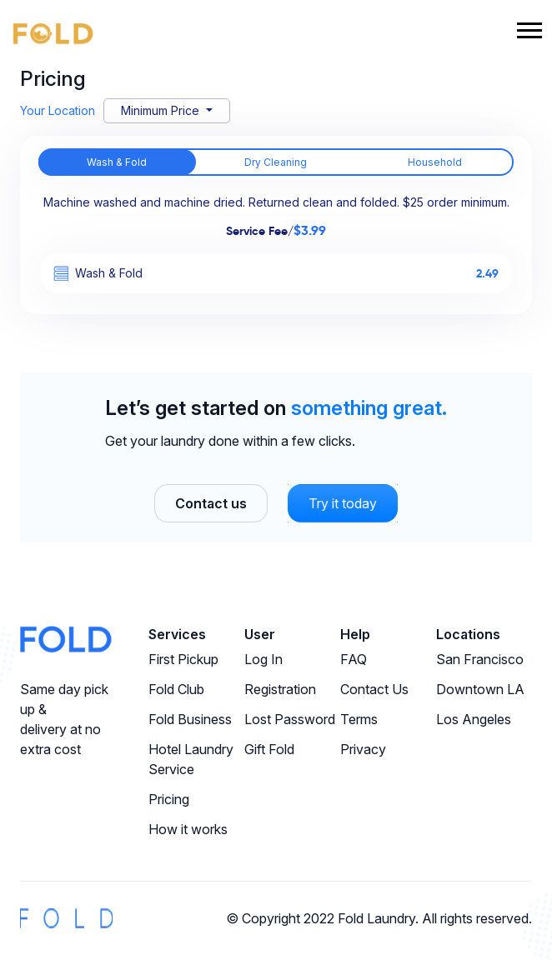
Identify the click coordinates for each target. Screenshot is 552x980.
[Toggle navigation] (529, 32)
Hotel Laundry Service (191, 759)
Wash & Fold (117, 162)
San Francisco (480, 659)
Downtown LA (480, 689)
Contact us (211, 503)
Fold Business (190, 719)
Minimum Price (162, 110)
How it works (188, 829)
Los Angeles (474, 719)
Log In (263, 659)
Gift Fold (269, 749)
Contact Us (374, 689)
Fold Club (176, 689)
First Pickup (183, 659)
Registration (280, 689)
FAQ (354, 659)
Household (435, 162)
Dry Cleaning (276, 162)
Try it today (343, 503)
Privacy (363, 749)
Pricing (169, 799)
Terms (359, 719)
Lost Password (290, 719)
